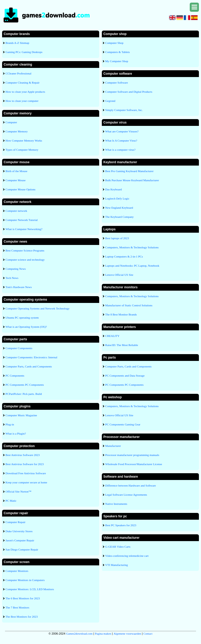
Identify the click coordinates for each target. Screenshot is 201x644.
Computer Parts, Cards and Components (29, 366)
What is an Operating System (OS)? (26, 327)
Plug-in (10, 424)
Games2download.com (79, 634)
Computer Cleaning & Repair (23, 83)
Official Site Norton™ (18, 491)
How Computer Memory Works (24, 140)
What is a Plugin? (16, 434)
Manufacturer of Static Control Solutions (129, 305)
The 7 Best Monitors (17, 607)
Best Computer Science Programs (25, 250)
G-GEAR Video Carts (118, 547)
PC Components (15, 376)
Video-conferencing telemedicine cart (127, 556)
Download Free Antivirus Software (26, 473)
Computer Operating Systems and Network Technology (37, 308)
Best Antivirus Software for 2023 (25, 464)
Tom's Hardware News (19, 287)
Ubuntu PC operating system (22, 318)
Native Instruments (116, 504)
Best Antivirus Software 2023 (23, 455)
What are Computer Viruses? (122, 131)
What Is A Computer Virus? (121, 140)
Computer (11, 122)
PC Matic (11, 501)
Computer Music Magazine (21, 415)
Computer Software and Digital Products (129, 92)
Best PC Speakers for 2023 (121, 525)
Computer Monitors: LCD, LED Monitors (30, 589)
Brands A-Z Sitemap (17, 43)
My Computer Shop (117, 61)
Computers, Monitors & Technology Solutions (132, 247)
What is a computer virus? (120, 150)
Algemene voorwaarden (127, 634)
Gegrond (110, 101)
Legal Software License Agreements (126, 495)
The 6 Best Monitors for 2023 (23, 598)
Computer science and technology (25, 260)
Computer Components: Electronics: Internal (31, 357)
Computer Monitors (17, 571)
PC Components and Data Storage (125, 376)
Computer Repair (15, 522)
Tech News (12, 278)
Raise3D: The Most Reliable (122, 345)
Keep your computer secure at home (26, 482)
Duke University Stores (19, 531)
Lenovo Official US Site (119, 275)
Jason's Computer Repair (20, 540)
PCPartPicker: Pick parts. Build (24, 394)
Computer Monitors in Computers (25, 580)
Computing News (16, 269)
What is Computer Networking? (24, 229)
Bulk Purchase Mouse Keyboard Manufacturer (132, 180)
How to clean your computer (22, 101)
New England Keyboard (119, 208)
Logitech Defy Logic (117, 198)
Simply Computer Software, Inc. (124, 110)
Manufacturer (113, 446)
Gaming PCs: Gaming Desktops (24, 52)
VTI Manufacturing (116, 565)
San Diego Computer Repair (22, 549)
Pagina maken (103, 634)
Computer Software (116, 83)
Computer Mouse (16, 180)
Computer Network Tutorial (22, 220)
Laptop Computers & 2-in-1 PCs (124, 256)
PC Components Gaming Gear (123, 424)
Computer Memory (17, 131)
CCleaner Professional (18, 73)
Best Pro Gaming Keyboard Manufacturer (129, 171)
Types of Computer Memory (22, 150)
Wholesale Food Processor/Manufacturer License (134, 464)
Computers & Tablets (118, 52)
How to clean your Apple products (25, 92)
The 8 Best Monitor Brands (121, 314)
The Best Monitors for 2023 (22, 617)
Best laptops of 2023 (117, 238)
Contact (148, 634)
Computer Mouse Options (20, 189)
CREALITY (112, 336)
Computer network (16, 211)
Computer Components (19, 348)
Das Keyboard (113, 189)
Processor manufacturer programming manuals (132, 455)
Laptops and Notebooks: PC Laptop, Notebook (132, 266)
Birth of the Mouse (16, 171)
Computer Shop (114, 43)
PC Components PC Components (25, 385)
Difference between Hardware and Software (130, 485)
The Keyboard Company (119, 217)
